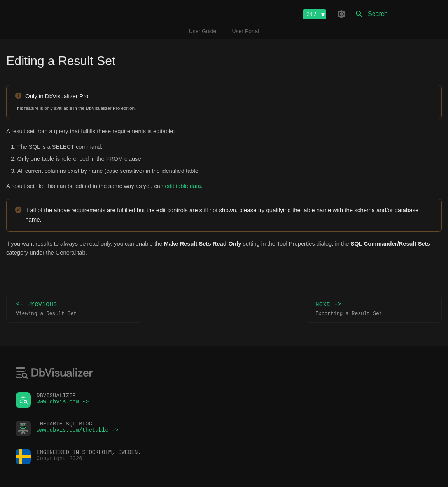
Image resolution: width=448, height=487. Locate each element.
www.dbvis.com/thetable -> (77, 432)
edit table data (183, 186)
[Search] (396, 14)
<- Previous (74, 309)
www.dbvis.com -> (63, 403)
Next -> (374, 309)
